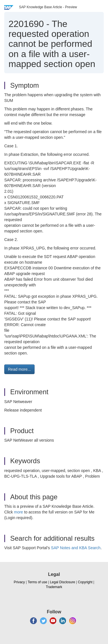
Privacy (19, 582)
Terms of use (38, 582)
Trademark (54, 587)
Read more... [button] (19, 369)
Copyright (85, 582)
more (18, 512)
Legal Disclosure (63, 582)
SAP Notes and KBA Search (76, 548)
